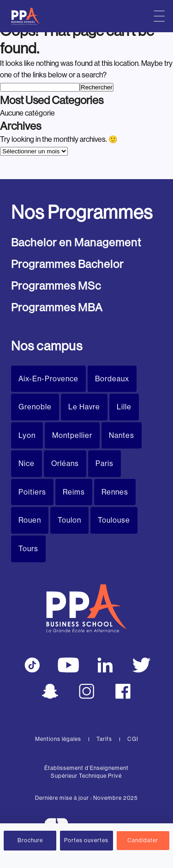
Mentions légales (58, 739)
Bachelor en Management (76, 242)
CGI (133, 739)
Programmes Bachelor (67, 264)
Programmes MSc (56, 286)
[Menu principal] (159, 16)
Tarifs (104, 739)
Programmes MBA (57, 307)
